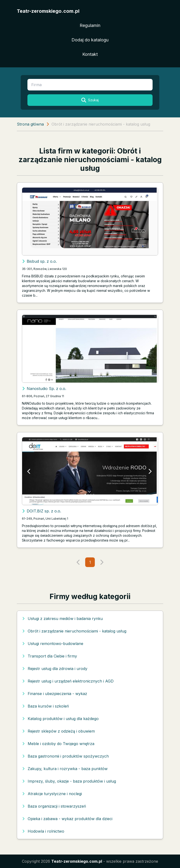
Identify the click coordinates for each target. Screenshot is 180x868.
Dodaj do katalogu (90, 40)
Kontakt (90, 54)
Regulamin (90, 25)
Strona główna (30, 124)
